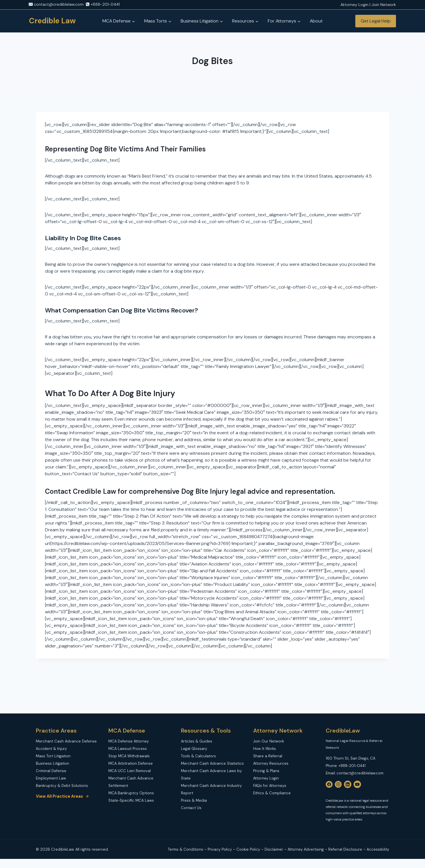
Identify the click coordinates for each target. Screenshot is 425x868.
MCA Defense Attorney (129, 741)
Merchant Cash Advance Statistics (212, 763)
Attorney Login (266, 778)
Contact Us (191, 808)
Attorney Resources (271, 763)
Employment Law (51, 778)
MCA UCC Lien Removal (130, 771)
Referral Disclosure (345, 849)
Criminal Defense (51, 771)
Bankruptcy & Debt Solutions (62, 786)
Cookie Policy (248, 849)
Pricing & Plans (266, 771)
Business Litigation (52, 763)
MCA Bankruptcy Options (131, 793)
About (316, 21)
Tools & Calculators (198, 756)
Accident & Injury (51, 749)
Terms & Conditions (185, 849)
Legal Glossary (194, 749)
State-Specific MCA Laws (131, 800)
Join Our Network (269, 741)
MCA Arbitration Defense (131, 763)
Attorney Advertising (306, 849)
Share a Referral (268, 756)
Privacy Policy (220, 849)
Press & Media (194, 800)
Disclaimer (274, 849)
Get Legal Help (376, 21)
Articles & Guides (197, 741)
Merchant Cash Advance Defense (66, 741)
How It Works (265, 749)
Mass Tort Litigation (53, 756)
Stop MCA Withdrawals (129, 756)
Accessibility (378, 849)
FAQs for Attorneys (270, 786)
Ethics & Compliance (272, 793)
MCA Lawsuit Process (128, 749)
